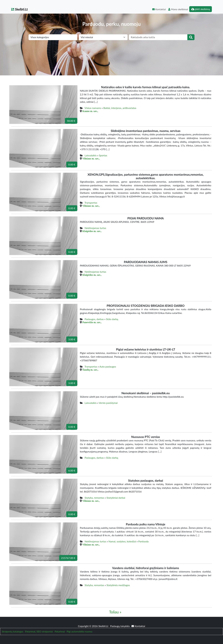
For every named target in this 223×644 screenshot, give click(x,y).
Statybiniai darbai (116, 498)
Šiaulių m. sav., (90, 370)
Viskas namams (93, 108)
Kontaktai (159, 9)
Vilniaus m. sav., (91, 158)
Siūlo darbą (112, 319)
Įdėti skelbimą (201, 9)
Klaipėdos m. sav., (92, 231)
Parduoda (143, 541)
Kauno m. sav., (90, 111)
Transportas (91, 203)
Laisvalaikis (91, 155)
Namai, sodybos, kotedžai (122, 541)
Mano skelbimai (178, 9)
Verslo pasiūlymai (108, 403)
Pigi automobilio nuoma (80, 631)
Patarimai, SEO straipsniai (39, 631)
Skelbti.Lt (19, 9)
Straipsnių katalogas (12, 631)
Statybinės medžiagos (118, 585)
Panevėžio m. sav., (92, 322)
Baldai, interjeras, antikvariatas (120, 108)
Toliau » (115, 612)
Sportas (103, 155)
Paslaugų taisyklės (120, 626)
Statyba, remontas (94, 498)
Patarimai (60, 631)
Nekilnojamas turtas (95, 228)
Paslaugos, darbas (94, 319)
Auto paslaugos (108, 366)
